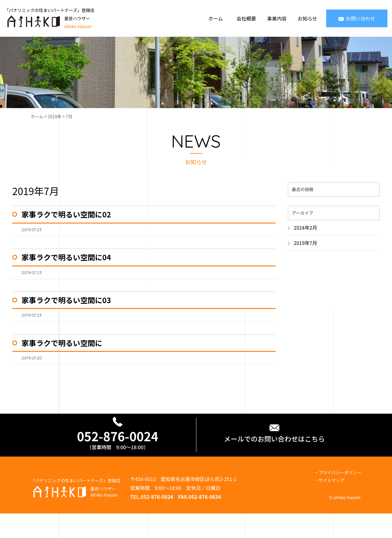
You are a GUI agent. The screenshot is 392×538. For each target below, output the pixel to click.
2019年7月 (305, 243)
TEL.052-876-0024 (152, 497)
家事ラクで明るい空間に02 (66, 214)
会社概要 (246, 18)
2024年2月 (305, 228)
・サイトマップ (329, 480)
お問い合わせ (357, 18)
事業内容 (277, 18)
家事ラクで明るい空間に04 (66, 257)
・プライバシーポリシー (338, 472)
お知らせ (307, 18)
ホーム (216, 18)
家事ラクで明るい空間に (62, 343)
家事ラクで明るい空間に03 (66, 300)
